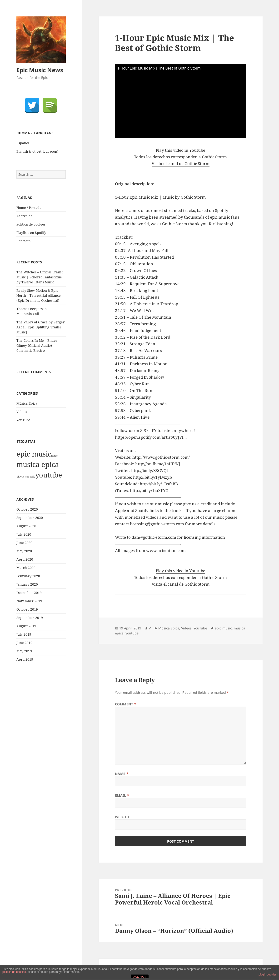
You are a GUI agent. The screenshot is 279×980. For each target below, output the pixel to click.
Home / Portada (29, 208)
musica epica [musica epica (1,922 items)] (38, 464)
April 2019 (25, 659)
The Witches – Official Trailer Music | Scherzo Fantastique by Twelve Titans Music (40, 277)
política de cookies (14, 972)
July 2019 (24, 634)
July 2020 (24, 534)
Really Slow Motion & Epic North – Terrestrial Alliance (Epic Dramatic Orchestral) (39, 295)
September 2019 (30, 618)
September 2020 (30, 518)
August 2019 (26, 626)
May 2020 (24, 551)
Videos (22, 412)
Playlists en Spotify (31, 233)
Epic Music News (40, 70)
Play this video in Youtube (180, 150)
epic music (223, 628)
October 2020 (27, 509)
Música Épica (27, 403)
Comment (126, 704)
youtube (132, 633)
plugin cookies (268, 975)
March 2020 (26, 568)
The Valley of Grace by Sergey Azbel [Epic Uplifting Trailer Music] (41, 327)
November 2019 (29, 601)
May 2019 (24, 651)
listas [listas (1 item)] (54, 456)
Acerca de (25, 216)
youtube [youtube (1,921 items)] (49, 475)
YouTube (24, 420)
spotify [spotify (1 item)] (31, 477)
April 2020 (25, 559)
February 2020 (28, 576)
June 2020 (24, 543)
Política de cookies (31, 224)
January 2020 (27, 584)
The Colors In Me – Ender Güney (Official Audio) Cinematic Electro (37, 345)
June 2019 (24, 643)
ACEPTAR (139, 977)
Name (122, 774)
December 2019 (29, 593)
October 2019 (27, 609)
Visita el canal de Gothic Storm (181, 163)
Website (123, 817)
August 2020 (26, 526)
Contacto (23, 241)
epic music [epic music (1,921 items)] (34, 454)
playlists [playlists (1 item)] (22, 477)
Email (122, 795)
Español (23, 143)
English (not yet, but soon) (37, 151)
